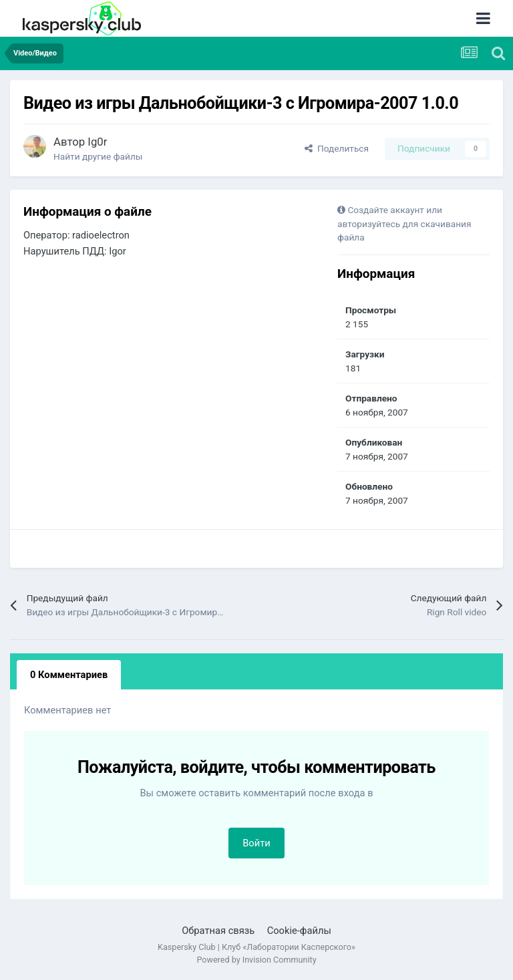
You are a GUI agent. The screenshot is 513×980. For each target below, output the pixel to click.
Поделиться (337, 148)
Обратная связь (218, 931)
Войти (256, 843)
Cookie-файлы (299, 931)
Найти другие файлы (98, 156)
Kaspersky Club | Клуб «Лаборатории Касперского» (256, 947)
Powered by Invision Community (256, 960)
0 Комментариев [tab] (69, 675)
